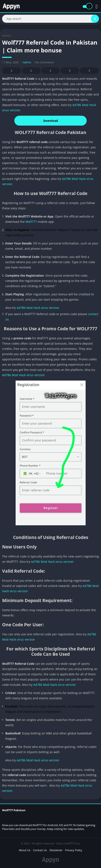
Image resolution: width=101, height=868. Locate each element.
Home (6, 36)
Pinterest (50, 71)
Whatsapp (89, 71)
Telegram (70, 71)
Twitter (31, 71)
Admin (27, 62)
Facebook (12, 71)
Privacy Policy (74, 850)
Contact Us (40, 850)
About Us (25, 850)
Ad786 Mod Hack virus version (38, 308)
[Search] (50, 19)
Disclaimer (56, 850)
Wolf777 (31, 222)
